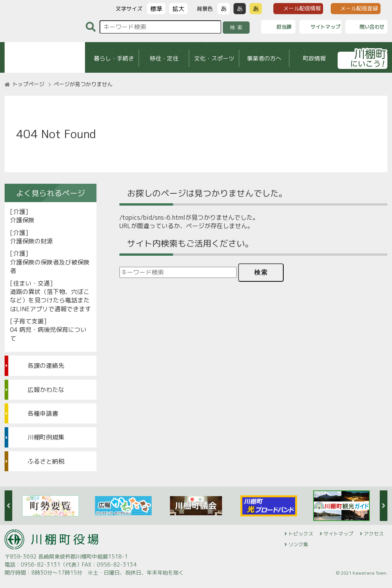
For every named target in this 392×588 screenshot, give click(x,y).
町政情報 (314, 58)
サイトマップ (338, 534)
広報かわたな (46, 390)
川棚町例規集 (46, 437)
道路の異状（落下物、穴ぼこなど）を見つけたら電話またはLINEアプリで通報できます (51, 300)
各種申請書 (43, 413)
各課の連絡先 (46, 366)
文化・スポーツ (214, 58)
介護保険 (22, 220)
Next (384, 506)
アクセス (374, 534)
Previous (8, 506)
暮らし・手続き (114, 58)
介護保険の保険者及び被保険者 (50, 266)
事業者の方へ (264, 58)
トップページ (28, 84)
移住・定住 (164, 58)
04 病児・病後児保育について (48, 334)
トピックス (301, 534)
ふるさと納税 (46, 461)
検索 (238, 27)
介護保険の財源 (31, 241)
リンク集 (298, 544)
